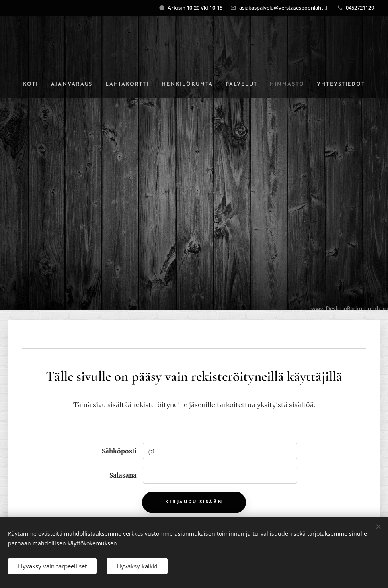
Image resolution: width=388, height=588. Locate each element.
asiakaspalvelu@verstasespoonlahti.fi (284, 8)
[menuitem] (32, 84)
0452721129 (360, 8)
